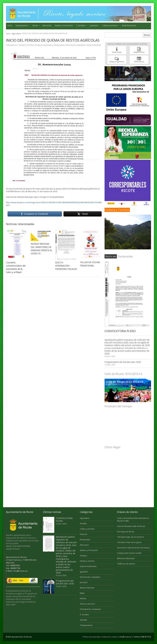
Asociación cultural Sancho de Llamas (133, 548)
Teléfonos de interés (126, 564)
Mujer (82, 593)
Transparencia (86, 625)
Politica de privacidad (91, 637)
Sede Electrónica (129, 25)
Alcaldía (83, 524)
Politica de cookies (110, 637)
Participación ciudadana (90, 609)
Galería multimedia (88, 566)
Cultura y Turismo (117, 210)
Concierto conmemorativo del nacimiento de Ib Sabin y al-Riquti (16, 267)
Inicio (10, 25)
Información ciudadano (75, 45)
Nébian (83, 598)
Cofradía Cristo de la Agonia (129, 542)
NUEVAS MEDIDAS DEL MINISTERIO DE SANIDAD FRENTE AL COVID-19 (41, 249)
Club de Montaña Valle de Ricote (131, 526)
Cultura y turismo (110, 25)
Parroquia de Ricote (126, 532)
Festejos (83, 556)
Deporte (84, 534)
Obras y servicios (87, 604)
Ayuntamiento (22, 25)
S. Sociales (81, 25)
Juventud (94, 25)
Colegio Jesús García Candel (129, 553)
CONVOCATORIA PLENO (120, 331)
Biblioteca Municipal (126, 558)
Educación (47, 25)
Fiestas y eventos (87, 561)
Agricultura (16, 33)
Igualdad (84, 572)
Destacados (59, 45)
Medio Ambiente (94, 45)
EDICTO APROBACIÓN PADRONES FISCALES (66, 266)
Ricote (35, 25)
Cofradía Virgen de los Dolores (130, 537)
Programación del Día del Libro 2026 (123, 362)
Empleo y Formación (64, 25)
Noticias (111, 256)
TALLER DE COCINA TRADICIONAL (90, 264)
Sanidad (83, 620)
